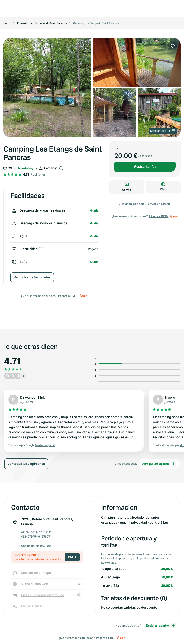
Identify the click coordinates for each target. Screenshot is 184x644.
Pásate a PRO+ (68, 296)
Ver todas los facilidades (32, 277)
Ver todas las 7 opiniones (26, 464)
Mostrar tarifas (145, 167)
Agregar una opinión (159, 464)
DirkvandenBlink (32, 397)
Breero (170, 397)
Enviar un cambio (159, 204)
